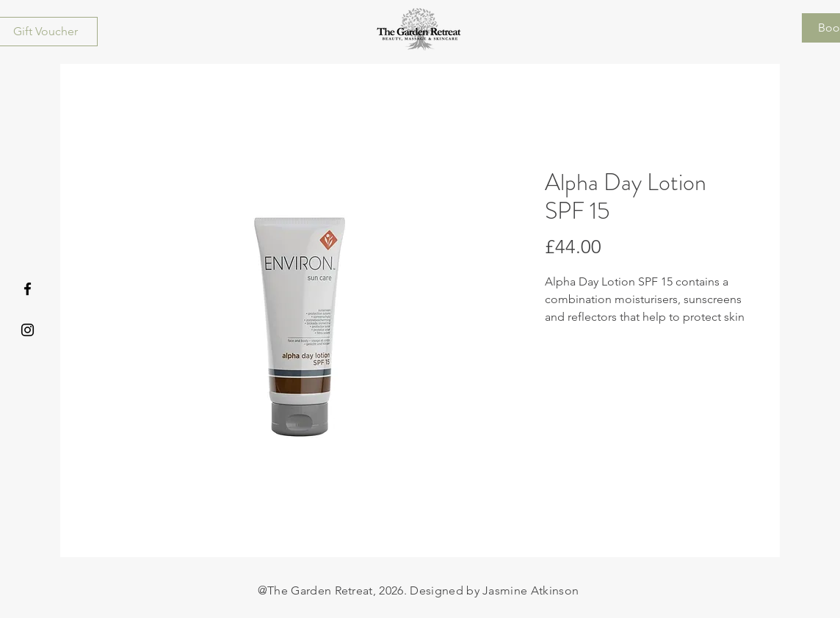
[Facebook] (28, 289)
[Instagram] (28, 330)
